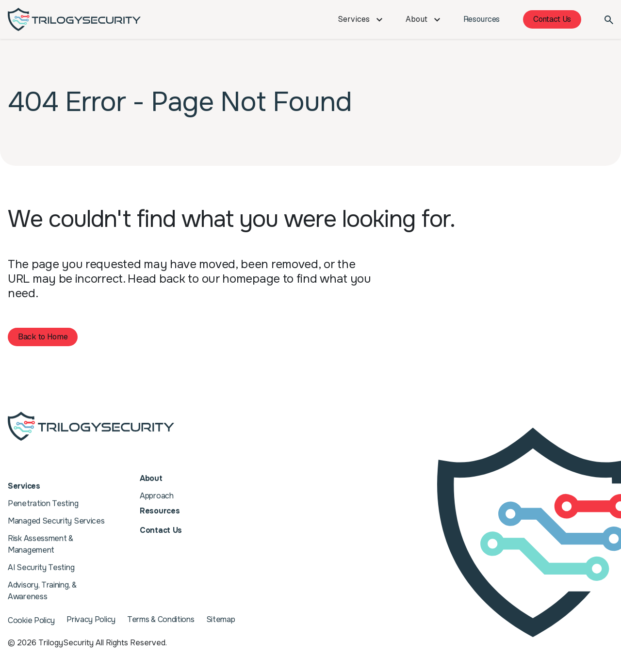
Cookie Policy (31, 620)
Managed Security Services (56, 515)
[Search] (609, 19)
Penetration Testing (43, 498)
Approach (157, 494)
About (423, 19)
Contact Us (552, 19)
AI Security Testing (41, 562)
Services (360, 19)
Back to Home (43, 337)
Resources (482, 19)
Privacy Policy (91, 620)
